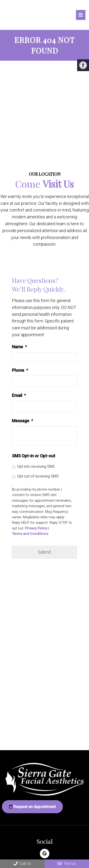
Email (19, 395)
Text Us (67, 864)
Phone (20, 370)
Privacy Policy (36, 528)
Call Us (22, 864)
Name (19, 347)
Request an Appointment (32, 807)
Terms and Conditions (30, 534)
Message (22, 421)
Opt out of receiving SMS (38, 476)
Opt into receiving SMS (36, 466)
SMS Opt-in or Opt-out (34, 456)
